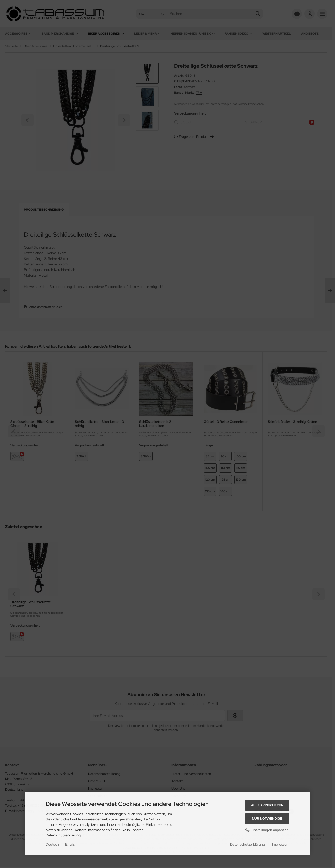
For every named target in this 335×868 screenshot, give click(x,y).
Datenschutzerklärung (247, 844)
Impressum (281, 844)
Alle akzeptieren (267, 805)
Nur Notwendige (267, 819)
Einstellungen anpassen (267, 830)
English (71, 844)
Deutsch (52, 844)
